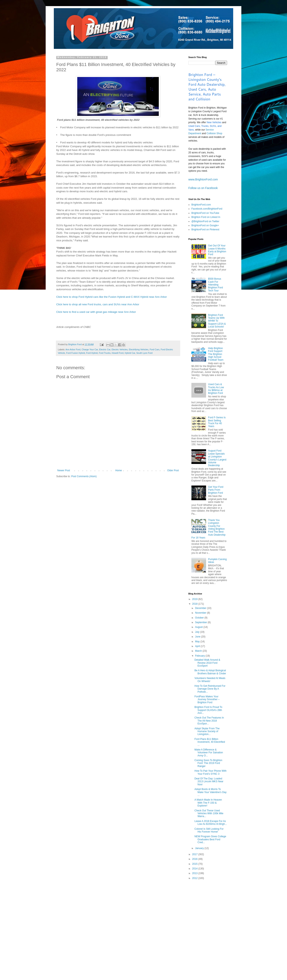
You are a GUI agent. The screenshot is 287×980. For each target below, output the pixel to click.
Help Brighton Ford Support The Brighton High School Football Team (216, 354)
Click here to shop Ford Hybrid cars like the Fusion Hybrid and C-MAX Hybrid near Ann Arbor (111, 297)
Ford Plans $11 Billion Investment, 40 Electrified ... (210, 742)
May (198, 642)
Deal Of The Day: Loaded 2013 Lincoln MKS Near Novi (209, 782)
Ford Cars (155, 349)
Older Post (173, 470)
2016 (195, 859)
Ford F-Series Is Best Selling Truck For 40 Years (217, 422)
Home (119, 470)
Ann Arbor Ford (73, 349)
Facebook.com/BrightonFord (207, 209)
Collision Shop (214, 133)
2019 (195, 599)
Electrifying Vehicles (139, 349)
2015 (195, 864)
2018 (195, 604)
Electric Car (105, 349)
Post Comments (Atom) (84, 476)
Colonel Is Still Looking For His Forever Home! (209, 830)
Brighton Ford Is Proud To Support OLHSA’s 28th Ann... (208, 710)
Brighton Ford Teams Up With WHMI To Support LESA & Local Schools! (217, 321)
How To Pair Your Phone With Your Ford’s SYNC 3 (210, 772)
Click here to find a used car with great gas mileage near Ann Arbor (96, 312)
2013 (195, 873)
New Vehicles (214, 122)
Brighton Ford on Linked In (206, 217)
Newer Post (64, 470)
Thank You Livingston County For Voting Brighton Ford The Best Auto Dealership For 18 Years (208, 529)
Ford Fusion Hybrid (76, 353)
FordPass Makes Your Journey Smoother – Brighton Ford (207, 699)
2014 (195, 869)
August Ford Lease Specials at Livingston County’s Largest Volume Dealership (217, 458)
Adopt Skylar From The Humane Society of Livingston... (207, 731)
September (201, 622)
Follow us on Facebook (203, 188)
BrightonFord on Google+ (205, 225)
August (199, 627)
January (200, 848)
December (201, 608)
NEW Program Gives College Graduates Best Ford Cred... (210, 839)
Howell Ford (118, 353)
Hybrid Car (130, 353)
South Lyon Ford (144, 353)
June (198, 637)
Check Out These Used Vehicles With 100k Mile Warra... (209, 814)
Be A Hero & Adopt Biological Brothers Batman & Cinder (210, 672)
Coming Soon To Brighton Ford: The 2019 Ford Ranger (208, 763)
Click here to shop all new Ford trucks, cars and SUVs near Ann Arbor (98, 304)
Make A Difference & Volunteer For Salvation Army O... (209, 753)
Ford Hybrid (92, 353)
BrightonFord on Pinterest (205, 230)
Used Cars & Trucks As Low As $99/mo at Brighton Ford (216, 389)
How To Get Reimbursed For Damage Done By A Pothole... (210, 689)
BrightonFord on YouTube (205, 213)
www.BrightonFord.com (203, 179)
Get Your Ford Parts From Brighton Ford (216, 490)
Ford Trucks (105, 353)
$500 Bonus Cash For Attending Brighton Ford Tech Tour (216, 285)
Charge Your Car (90, 349)
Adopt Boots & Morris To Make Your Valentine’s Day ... (210, 792)
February (200, 656)
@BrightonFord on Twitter (205, 221)
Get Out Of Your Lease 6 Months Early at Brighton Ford (217, 250)
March (199, 651)
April (198, 646)
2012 (195, 878)
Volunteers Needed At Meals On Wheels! (210, 680)
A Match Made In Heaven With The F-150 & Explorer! (208, 803)
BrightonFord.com (201, 205)
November (201, 613)
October (200, 618)
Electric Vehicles (120, 349)
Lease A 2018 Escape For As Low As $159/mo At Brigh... (211, 823)
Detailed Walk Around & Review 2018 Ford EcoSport (207, 663)
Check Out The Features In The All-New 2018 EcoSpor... (209, 721)
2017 (195, 854)
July (198, 632)
